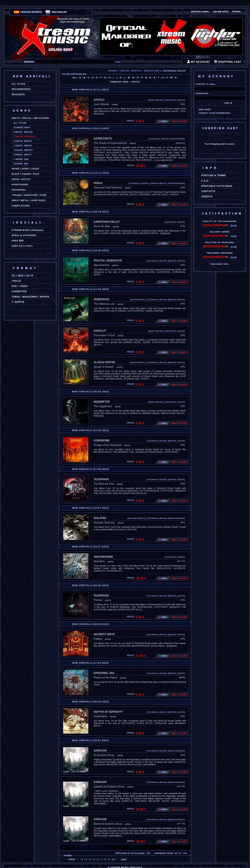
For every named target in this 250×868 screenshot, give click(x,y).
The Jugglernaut (103, 406)
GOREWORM (102, 441)
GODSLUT (100, 331)
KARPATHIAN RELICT (107, 222)
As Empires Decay (104, 755)
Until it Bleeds (101, 104)
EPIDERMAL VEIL (104, 673)
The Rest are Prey (104, 484)
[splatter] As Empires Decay (109, 787)
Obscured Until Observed (108, 188)
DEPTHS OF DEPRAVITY (109, 712)
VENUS (98, 183)
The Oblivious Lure (104, 304)
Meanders (99, 561)
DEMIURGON (102, 299)
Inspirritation (101, 716)
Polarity (98, 639)
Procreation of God (104, 335)
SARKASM (100, 751)
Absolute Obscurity (104, 523)
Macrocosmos (102, 265)
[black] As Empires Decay (108, 824)
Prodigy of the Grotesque (108, 445)
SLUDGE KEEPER (105, 362)
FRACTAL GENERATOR (108, 261)
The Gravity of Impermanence (110, 143)
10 (113, 859)
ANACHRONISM (103, 557)
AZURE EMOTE (103, 139)
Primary (98, 600)
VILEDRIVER (101, 479)
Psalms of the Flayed (106, 678)
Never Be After (102, 226)
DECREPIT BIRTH (104, 634)
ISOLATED (100, 518)
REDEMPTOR (102, 402)
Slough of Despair (104, 367)
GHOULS (99, 100)
